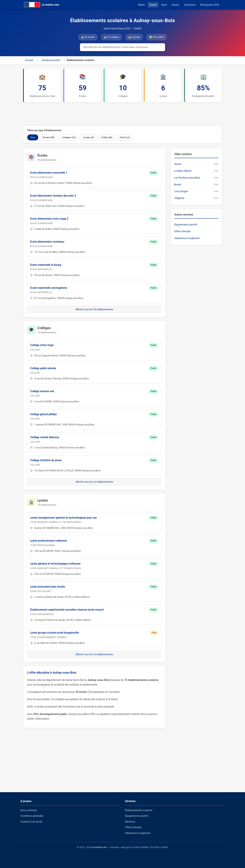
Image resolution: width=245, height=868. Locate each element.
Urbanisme (190, 5)
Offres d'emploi (182, 231)
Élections (130, 822)
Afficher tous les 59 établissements (94, 309)
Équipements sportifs (186, 225)
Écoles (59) (49, 137)
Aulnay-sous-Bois (51, 60)
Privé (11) (125, 137)
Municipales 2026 (210, 5)
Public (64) (107, 137)
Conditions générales (32, 816)
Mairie (141, 5)
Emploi (175, 5)
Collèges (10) (69, 137)
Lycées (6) (88, 137)
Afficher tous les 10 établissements (94, 654)
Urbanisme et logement (187, 238)
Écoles (153, 5)
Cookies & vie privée (31, 822)
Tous (33, 137)
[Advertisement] (106, 114)
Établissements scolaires (139, 810)
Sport (164, 5)
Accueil (29, 60)
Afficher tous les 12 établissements (94, 482)
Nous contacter (29, 810)
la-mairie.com (100, 847)
